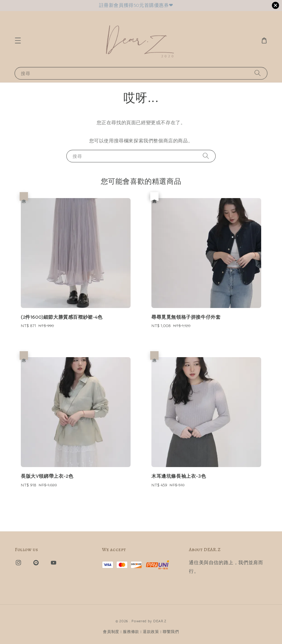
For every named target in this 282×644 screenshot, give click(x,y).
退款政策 (151, 632)
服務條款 (131, 632)
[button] (18, 41)
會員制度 (111, 632)
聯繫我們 (171, 632)
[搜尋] (258, 73)
